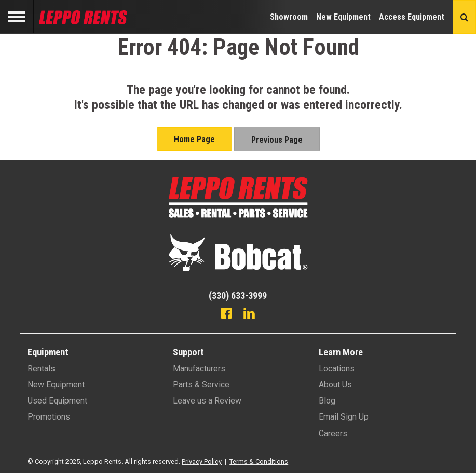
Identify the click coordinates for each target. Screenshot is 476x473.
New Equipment (343, 17)
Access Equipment (412, 17)
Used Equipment (57, 401)
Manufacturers (199, 368)
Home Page (194, 139)
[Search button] (464, 17)
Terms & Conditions (259, 461)
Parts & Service (201, 385)
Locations (337, 368)
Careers (333, 433)
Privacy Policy (202, 461)
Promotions (49, 417)
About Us (335, 385)
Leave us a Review (207, 401)
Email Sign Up (344, 417)
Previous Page (277, 140)
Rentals (41, 368)
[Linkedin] (249, 315)
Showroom (289, 17)
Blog (327, 401)
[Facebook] (226, 315)
